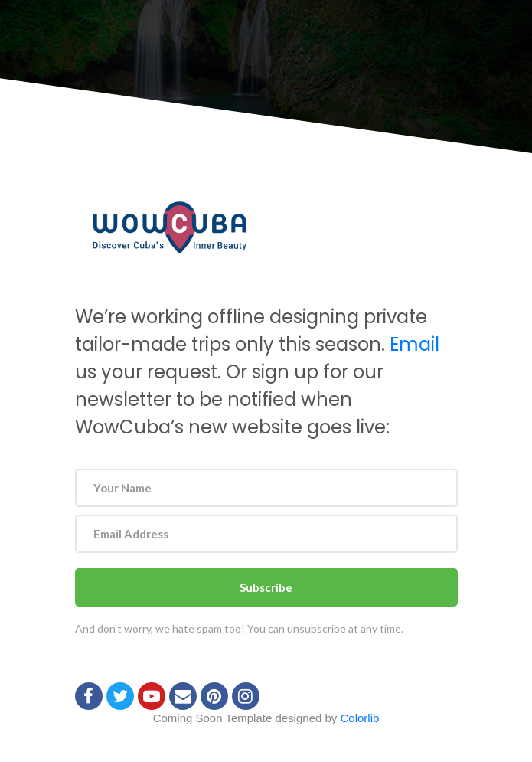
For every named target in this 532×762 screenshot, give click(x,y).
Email (415, 344)
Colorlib (360, 718)
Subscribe (266, 587)
